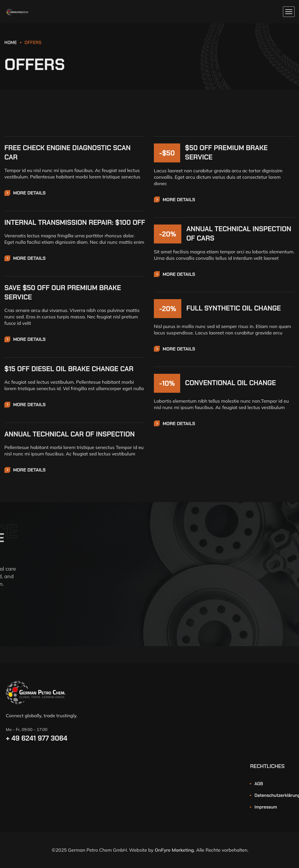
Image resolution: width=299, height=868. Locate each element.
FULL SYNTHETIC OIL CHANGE (234, 308)
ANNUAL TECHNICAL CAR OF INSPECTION (69, 434)
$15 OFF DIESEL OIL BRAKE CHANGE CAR (69, 369)
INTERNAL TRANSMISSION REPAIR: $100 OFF (75, 222)
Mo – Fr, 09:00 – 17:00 (27, 730)
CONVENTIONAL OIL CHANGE (231, 383)
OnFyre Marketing (174, 850)
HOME (11, 43)
